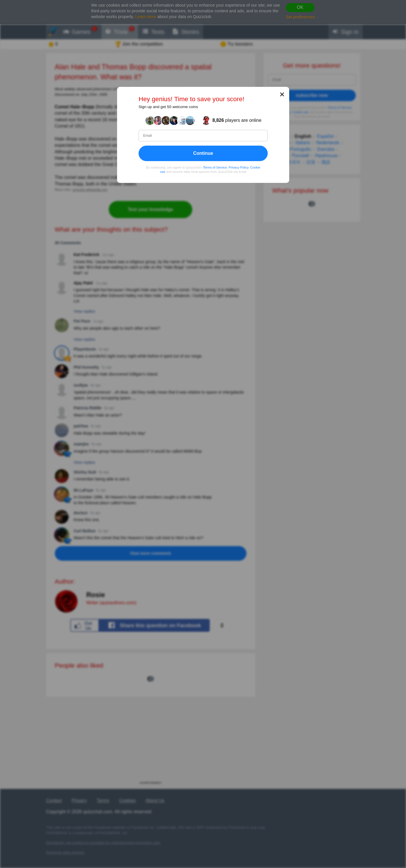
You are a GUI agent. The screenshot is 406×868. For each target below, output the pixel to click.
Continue (203, 153)
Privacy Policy (239, 167)
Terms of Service (215, 167)
